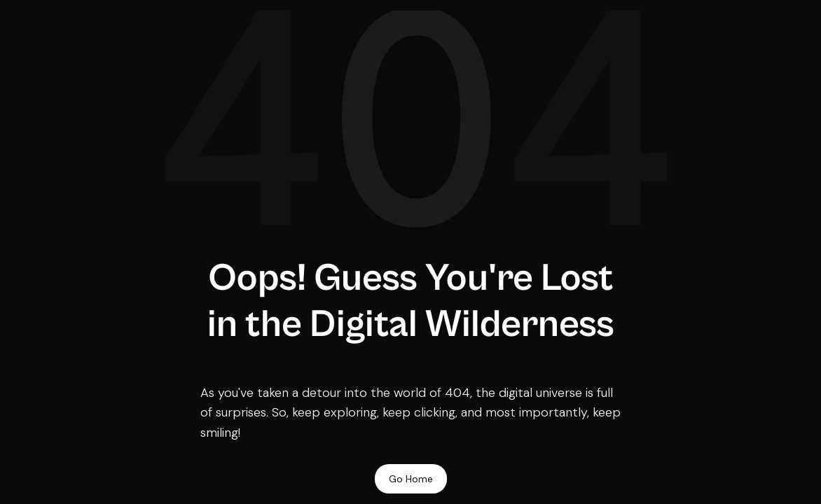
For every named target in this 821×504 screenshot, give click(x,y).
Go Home (411, 479)
